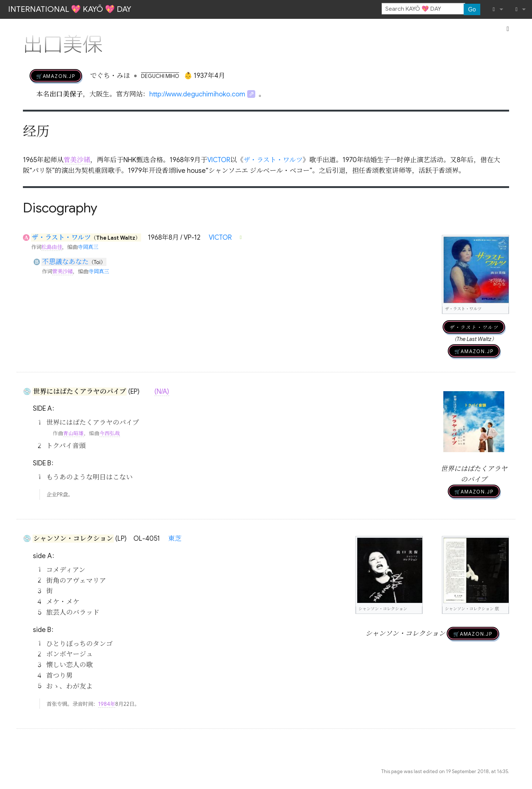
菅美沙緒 (77, 160)
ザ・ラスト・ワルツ (273, 160)
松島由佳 (52, 247)
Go (472, 9)
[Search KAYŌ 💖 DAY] (423, 9)
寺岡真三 (88, 247)
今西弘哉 (110, 433)
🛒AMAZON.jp (56, 76)
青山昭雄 (74, 433)
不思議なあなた (65, 262)
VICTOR (219, 160)
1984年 (107, 704)
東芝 (175, 539)
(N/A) (162, 392)
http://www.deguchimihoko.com (197, 94)
